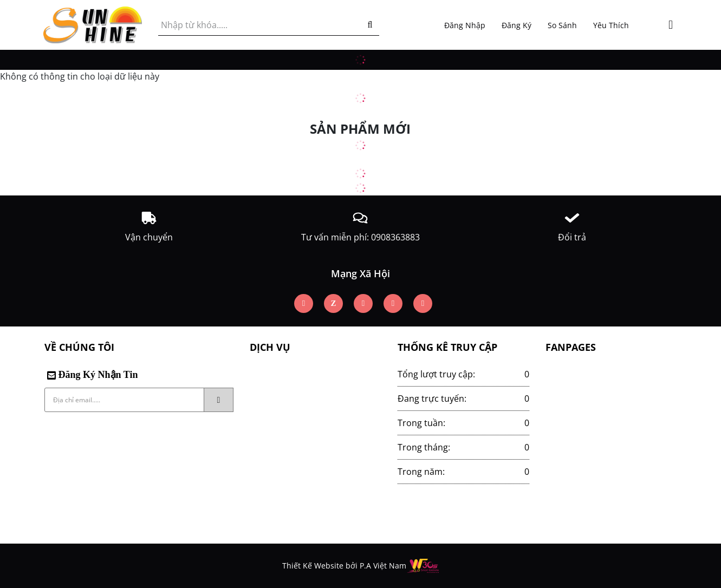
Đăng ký (517, 25)
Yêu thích (611, 25)
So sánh (562, 25)
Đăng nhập (465, 25)
